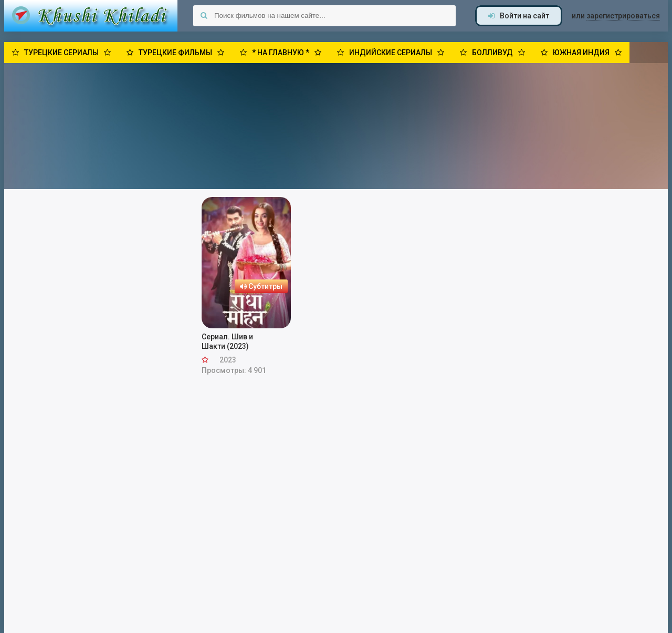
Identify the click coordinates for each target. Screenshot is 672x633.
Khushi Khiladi (91, 16)
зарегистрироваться (623, 16)
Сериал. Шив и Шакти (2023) (227, 341)
